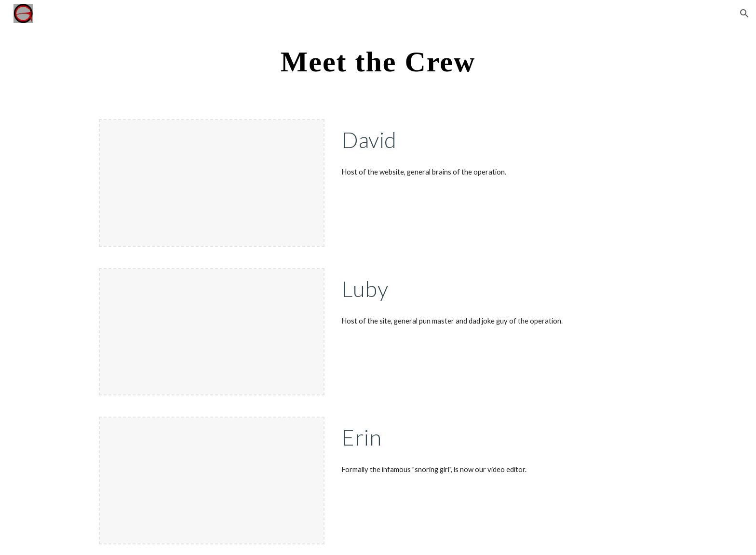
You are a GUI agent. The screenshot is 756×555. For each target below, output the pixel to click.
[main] (378, 61)
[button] (744, 14)
